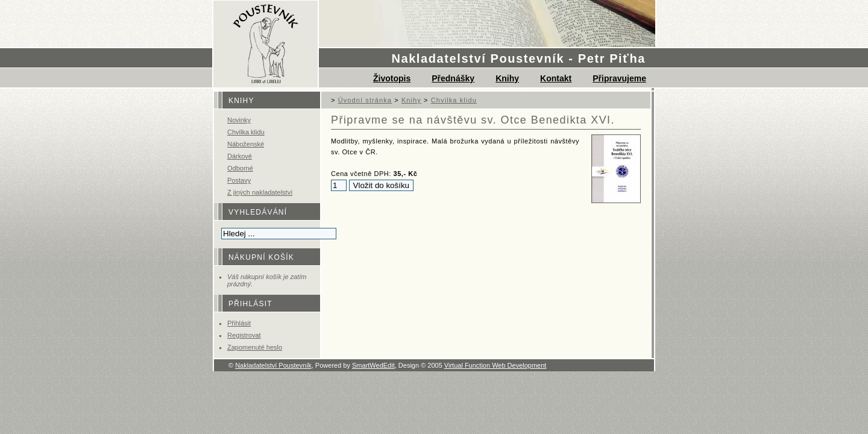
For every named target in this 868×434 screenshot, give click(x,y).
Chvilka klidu (246, 132)
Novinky (239, 120)
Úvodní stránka (365, 100)
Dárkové (240, 156)
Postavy (239, 180)
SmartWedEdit (373, 365)
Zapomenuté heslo (255, 347)
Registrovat (244, 335)
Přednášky (453, 78)
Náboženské (246, 144)
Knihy (507, 78)
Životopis (392, 78)
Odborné (240, 168)
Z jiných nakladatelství (260, 192)
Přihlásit (239, 323)
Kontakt (556, 78)
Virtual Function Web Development (495, 365)
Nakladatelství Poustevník (273, 365)
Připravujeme (619, 78)
